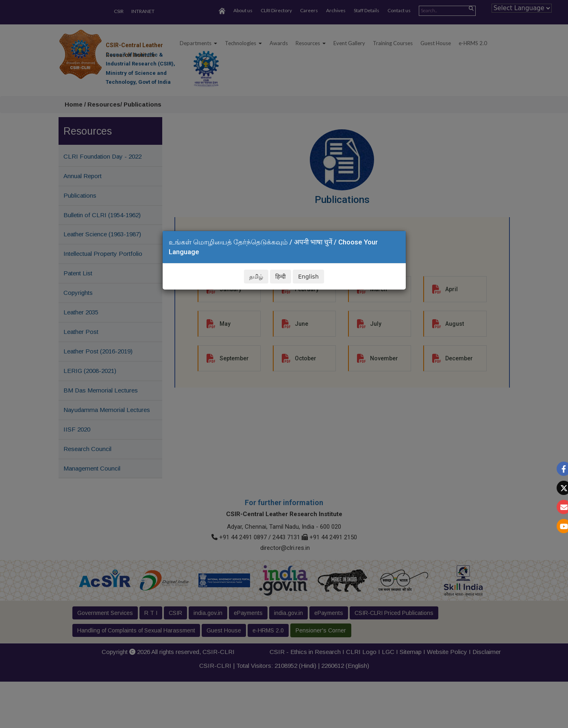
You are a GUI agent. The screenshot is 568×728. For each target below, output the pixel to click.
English (308, 277)
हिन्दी (281, 277)
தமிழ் (256, 277)
